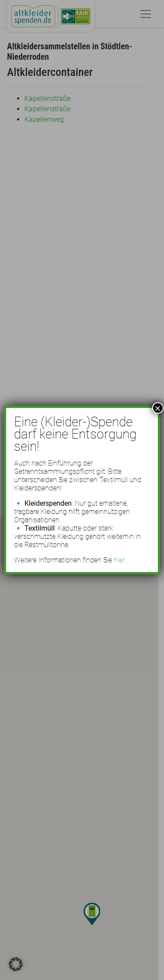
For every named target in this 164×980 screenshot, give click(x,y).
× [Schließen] (158, 408)
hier (119, 560)
